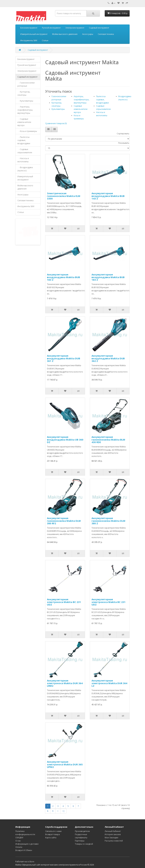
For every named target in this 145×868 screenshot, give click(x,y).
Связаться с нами (53, 831)
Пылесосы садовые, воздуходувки (102, 100)
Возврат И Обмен (24, 850)
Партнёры (80, 841)
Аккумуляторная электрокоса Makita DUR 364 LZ (109, 683)
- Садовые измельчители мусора (24, 122)
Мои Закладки (111, 838)
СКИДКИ (19, 838)
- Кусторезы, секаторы (24, 93)
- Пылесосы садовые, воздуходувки (24, 140)
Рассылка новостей (114, 841)
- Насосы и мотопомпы (23, 160)
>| (63, 811)
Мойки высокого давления (65, 34)
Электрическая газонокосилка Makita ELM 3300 (64, 196)
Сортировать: (123, 134)
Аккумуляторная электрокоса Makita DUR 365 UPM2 (65, 764)
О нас (18, 841)
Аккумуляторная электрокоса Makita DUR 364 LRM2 (65, 683)
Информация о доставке (27, 844)
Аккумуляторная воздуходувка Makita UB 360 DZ (65, 439)
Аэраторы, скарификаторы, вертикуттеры (82, 100)
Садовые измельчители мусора (81, 109)
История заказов (113, 834)
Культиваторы (58, 109)
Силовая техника (106, 34)
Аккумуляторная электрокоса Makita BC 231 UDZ (64, 602)
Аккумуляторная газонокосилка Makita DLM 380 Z (108, 521)
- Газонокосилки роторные (26, 84)
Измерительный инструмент (34, 34)
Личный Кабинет (113, 831)
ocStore (31, 862)
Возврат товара (53, 834)
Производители (82, 831)
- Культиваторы (25, 101)
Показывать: (124, 143)
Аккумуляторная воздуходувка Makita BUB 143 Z (108, 196)
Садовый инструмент (99, 28)
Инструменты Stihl (29, 40)
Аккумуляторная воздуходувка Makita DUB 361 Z (64, 358)
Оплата (19, 847)
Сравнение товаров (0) (56, 123)
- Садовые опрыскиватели (25, 151)
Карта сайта (51, 838)
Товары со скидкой (84, 844)
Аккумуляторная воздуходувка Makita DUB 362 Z (108, 358)
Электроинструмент (75, 28)
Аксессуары (88, 34)
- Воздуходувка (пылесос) (25, 169)
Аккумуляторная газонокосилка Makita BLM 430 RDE (108, 439)
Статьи (45, 40)
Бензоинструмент (29, 28)
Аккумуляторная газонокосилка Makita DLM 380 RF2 (64, 521)
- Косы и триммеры (27, 131)
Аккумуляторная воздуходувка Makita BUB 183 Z (63, 277)
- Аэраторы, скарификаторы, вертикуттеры (25, 110)
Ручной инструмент (51, 28)
